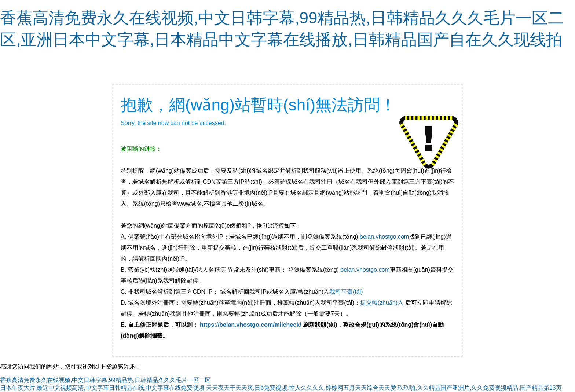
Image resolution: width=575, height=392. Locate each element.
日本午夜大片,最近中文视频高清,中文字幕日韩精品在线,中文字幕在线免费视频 (102, 388)
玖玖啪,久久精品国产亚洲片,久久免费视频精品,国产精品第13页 (479, 388)
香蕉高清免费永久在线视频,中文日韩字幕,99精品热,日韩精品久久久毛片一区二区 (105, 380)
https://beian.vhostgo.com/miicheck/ (251, 325)
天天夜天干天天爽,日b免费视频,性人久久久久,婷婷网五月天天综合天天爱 (301, 388)
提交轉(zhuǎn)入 (382, 303)
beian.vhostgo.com (384, 237)
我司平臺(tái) (347, 292)
